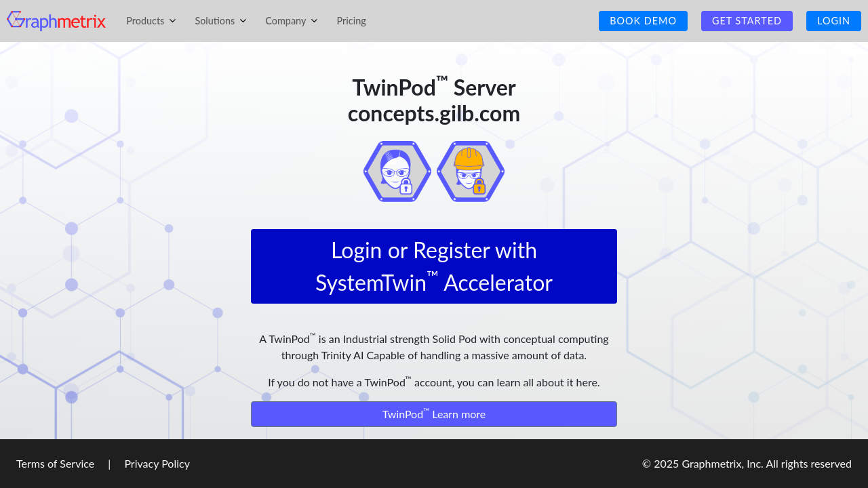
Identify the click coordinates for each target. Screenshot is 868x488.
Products (154, 21)
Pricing (351, 21)
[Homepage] (56, 19)
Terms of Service (57, 463)
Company (294, 21)
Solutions (223, 21)
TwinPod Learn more (434, 413)
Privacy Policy (156, 463)
